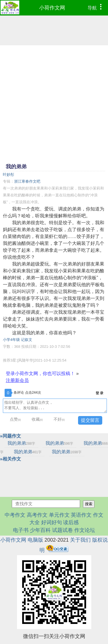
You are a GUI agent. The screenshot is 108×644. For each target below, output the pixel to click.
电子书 (21, 530)
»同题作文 (11, 436)
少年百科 (40, 530)
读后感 (71, 522)
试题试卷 (62, 530)
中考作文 (15, 515)
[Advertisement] (54, 104)
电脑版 (35, 540)
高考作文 (37, 515)
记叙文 (27, 340)
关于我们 (80, 540)
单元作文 (59, 515)
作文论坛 (85, 530)
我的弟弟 (21, 443)
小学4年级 (11, 340)
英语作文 (81, 515)
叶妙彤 (8, 174)
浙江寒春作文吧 (27, 181)
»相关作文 (11, 459)
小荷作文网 (52, 8)
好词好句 (52, 522)
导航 (96, 7)
